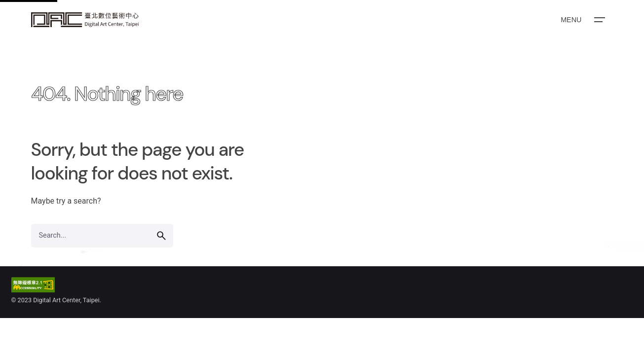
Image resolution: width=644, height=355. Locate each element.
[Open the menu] (582, 20)
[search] (161, 236)
